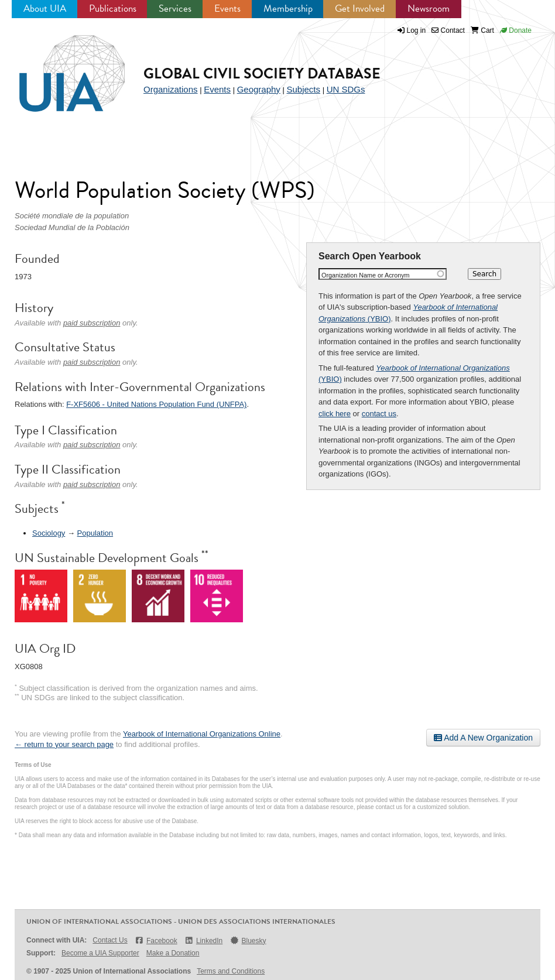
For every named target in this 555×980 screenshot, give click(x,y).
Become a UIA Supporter (100, 953)
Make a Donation (173, 953)
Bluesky (248, 940)
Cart (482, 30)
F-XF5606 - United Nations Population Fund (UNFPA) (156, 404)
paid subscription (92, 323)
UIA (59, 67)
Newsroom (429, 8)
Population (95, 533)
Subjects (303, 89)
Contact (448, 30)
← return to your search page (64, 744)
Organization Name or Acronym (366, 275)
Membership (288, 8)
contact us (379, 414)
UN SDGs (346, 89)
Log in (417, 30)
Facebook (156, 940)
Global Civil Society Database (262, 73)
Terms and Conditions (231, 971)
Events (227, 8)
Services (175, 8)
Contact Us (110, 940)
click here (335, 414)
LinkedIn (204, 940)
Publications (113, 8)
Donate (516, 30)
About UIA (45, 8)
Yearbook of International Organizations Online (202, 734)
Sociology (49, 533)
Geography (259, 89)
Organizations (171, 89)
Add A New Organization (483, 738)
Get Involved (360, 8)
